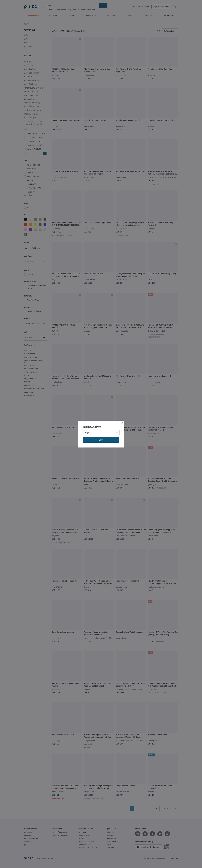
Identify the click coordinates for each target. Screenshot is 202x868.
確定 (101, 440)
